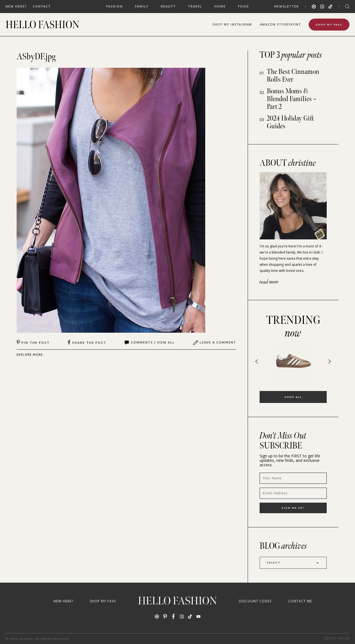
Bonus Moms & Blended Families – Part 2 (292, 99)
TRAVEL (195, 6)
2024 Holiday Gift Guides (290, 122)
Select (293, 563)
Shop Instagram (232, 24)
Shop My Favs (329, 25)
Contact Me (300, 601)
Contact (42, 6)
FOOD (244, 6)
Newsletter (287, 6)
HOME (220, 6)
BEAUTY (168, 6)
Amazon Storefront (281, 24)
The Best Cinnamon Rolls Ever (293, 76)
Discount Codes (255, 601)
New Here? (16, 6)
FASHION (115, 6)
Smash (343, 639)
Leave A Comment (214, 343)
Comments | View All (149, 343)
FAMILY (142, 6)
